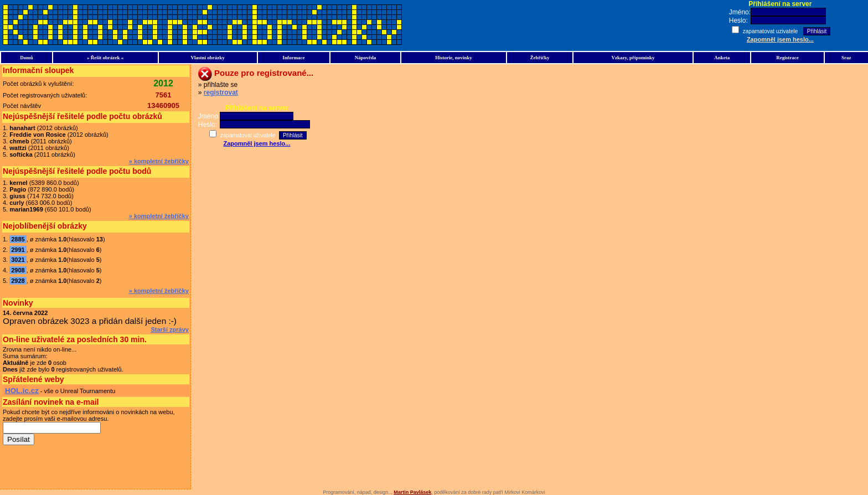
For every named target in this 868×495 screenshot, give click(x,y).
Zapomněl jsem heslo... (780, 39)
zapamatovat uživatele (248, 135)
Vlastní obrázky (208, 58)
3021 (18, 260)
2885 (18, 239)
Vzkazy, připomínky (633, 58)
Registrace (787, 58)
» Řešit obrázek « (105, 58)
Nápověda (366, 58)
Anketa (722, 58)
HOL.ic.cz (22, 391)
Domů (27, 58)
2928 (18, 281)
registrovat (221, 92)
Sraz (846, 58)
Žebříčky (540, 58)
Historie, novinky (454, 58)
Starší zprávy (169, 329)
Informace (293, 58)
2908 (18, 270)
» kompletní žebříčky (159, 161)
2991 (18, 250)
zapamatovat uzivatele (771, 31)
